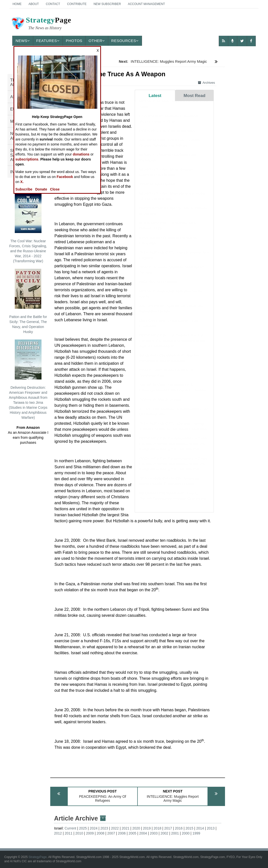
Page (41, 24)
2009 (90, 833)
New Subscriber (107, 4)
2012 (58, 833)
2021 (126, 828)
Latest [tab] (155, 95)
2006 (122, 833)
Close (55, 189)
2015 (189, 828)
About (34, 4)
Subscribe (24, 189)
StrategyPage (38, 857)
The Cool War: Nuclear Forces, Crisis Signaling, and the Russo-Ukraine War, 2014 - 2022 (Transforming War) (28, 228)
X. (22, 182)
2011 (69, 833)
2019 (147, 828)
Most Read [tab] (194, 95)
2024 (94, 828)
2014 (200, 828)
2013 (211, 828)
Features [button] (48, 41)
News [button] (23, 41)
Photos (74, 41)
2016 (179, 828)
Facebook (65, 177)
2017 (168, 828)
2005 (132, 833)
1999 (196, 833)
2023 (104, 828)
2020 (136, 828)
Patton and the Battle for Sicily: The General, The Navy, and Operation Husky (28, 301)
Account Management (146, 4)
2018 (157, 828)
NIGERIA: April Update (158, 287)
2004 (143, 833)
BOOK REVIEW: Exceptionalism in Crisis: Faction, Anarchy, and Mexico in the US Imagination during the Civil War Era (174, 448)
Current (70, 828)
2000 (186, 833)
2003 (154, 833)
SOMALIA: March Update (160, 404)
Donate (41, 189)
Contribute (77, 4)
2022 (115, 828)
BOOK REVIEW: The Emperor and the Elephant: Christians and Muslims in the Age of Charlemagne (172, 345)
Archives (206, 83)
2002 (164, 833)
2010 (79, 833)
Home (17, 4)
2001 (175, 833)
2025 (83, 828)
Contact (53, 4)
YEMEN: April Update (157, 189)
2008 (100, 833)
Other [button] (97, 41)
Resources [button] (125, 41)
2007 (111, 833)
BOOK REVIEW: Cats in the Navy (167, 136)
